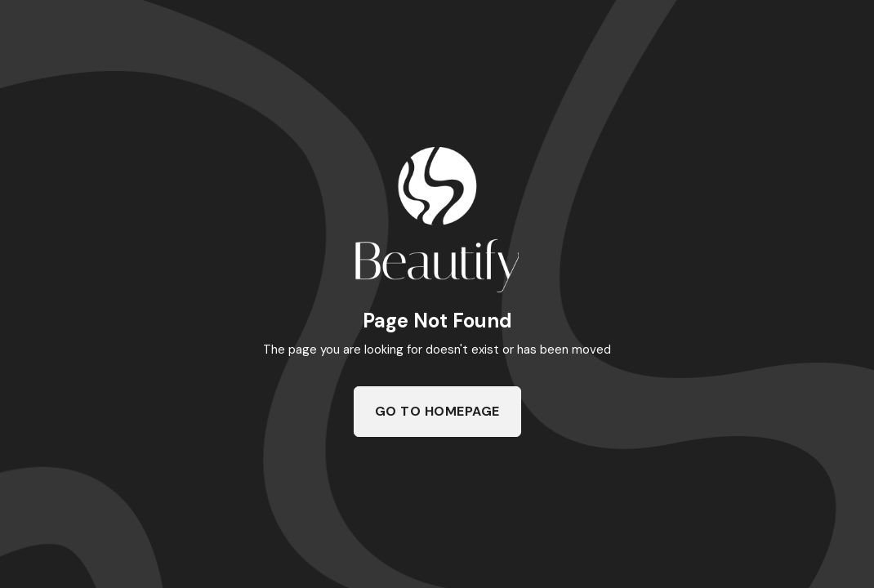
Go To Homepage (437, 411)
